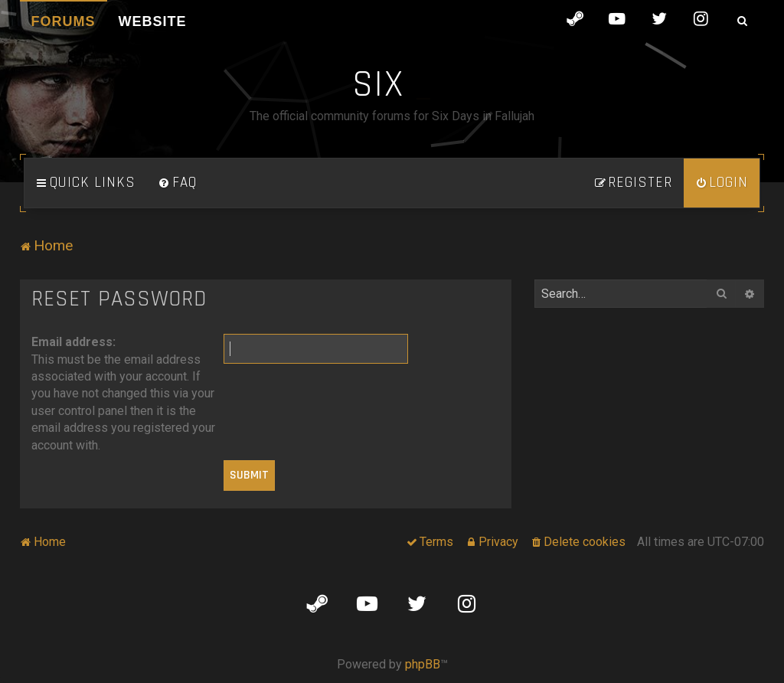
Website (153, 21)
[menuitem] (178, 183)
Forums (64, 21)
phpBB (423, 664)
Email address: (73, 342)
